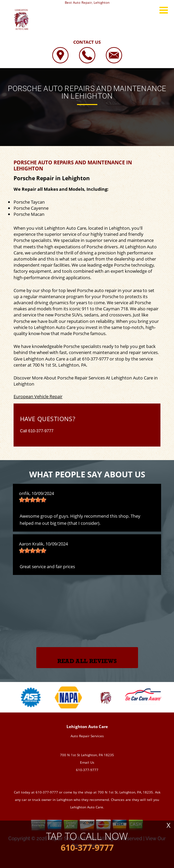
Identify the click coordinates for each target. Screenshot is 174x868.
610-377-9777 (95, 359)
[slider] (33, 500)
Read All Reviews (87, 661)
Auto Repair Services (87, 736)
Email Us (87, 762)
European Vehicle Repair (38, 396)
